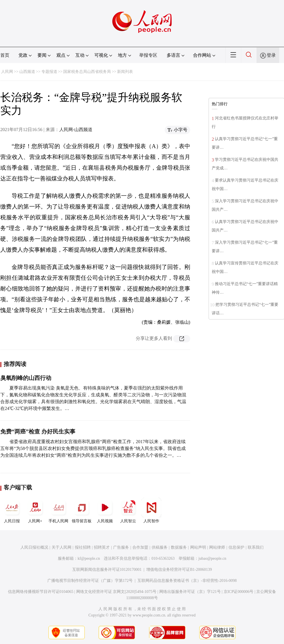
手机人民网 (58, 510)
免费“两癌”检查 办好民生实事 (38, 432)
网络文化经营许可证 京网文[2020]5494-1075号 (116, 592)
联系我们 (256, 547)
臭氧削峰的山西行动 (26, 378)
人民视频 (105, 510)
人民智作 (151, 510)
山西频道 (27, 72)
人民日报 (12, 510)
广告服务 (121, 547)
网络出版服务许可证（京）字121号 (190, 592)
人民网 (7, 72)
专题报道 (49, 72)
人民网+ (35, 510)
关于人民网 (62, 547)
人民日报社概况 (34, 547)
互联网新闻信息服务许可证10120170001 (107, 570)
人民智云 (128, 510)
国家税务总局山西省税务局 (87, 72)
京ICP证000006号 (239, 592)
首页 (5, 55)
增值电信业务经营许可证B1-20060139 (179, 570)
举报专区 (148, 55)
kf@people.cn (89, 558)
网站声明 (198, 547)
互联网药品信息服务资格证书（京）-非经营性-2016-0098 (187, 581)
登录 (271, 55)
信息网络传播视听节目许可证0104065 (41, 592)
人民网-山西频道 (76, 130)
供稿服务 (160, 547)
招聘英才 (102, 547)
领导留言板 (82, 510)
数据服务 (179, 547)
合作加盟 (140, 547)
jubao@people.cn (212, 558)
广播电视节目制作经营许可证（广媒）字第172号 (90, 581)
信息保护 (236, 547)
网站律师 (217, 547)
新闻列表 (125, 72)
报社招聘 (83, 547)
